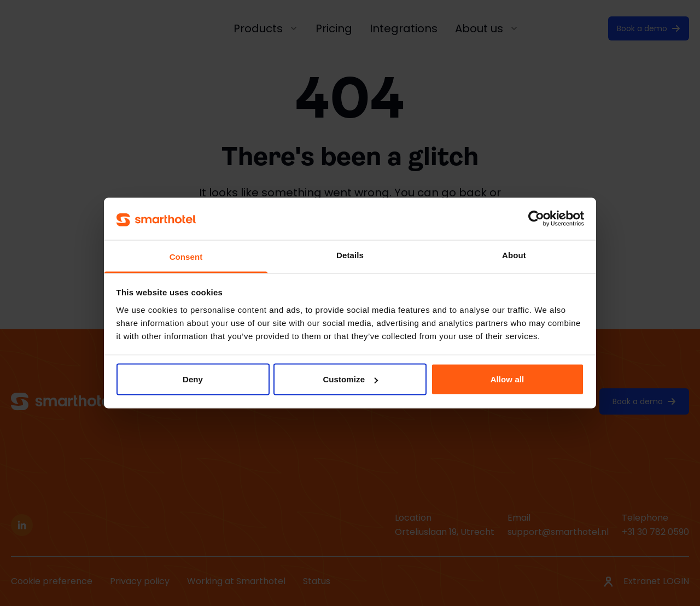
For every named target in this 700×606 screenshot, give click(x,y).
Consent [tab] (186, 256)
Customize (350, 379)
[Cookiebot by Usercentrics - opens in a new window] (536, 219)
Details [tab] (350, 255)
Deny (193, 379)
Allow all (507, 379)
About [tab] (514, 255)
